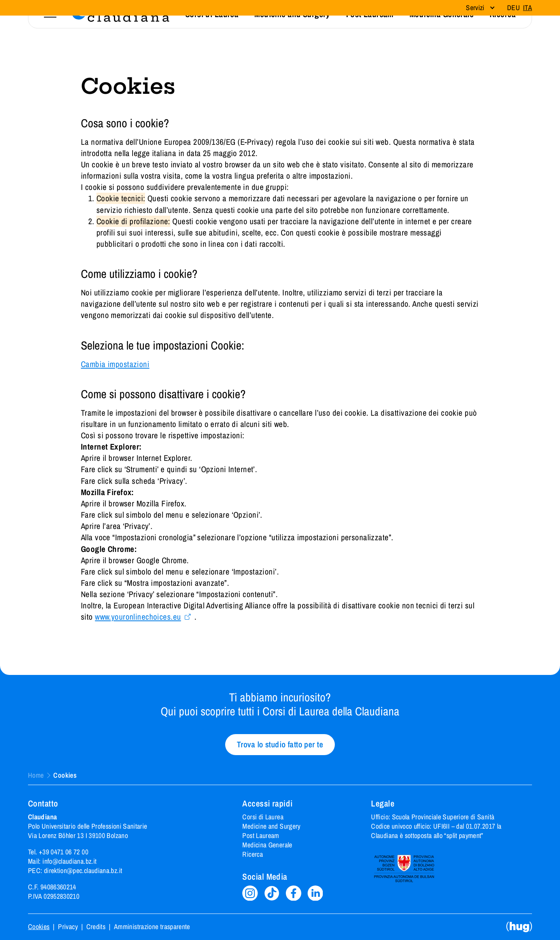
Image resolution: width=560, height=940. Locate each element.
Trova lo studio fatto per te (280, 744)
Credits (96, 927)
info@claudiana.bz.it (69, 861)
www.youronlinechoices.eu (138, 617)
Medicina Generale (267, 845)
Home (36, 775)
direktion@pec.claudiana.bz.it (83, 871)
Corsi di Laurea (263, 817)
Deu (514, 8)
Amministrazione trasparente (152, 927)
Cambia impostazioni (115, 364)
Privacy (68, 927)
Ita (528, 8)
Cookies (39, 927)
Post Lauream (261, 835)
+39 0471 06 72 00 (64, 852)
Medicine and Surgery (271, 826)
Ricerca (253, 854)
